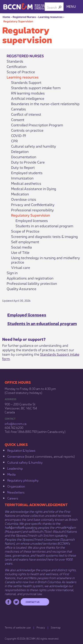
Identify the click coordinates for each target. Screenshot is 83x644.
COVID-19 (18, 135)
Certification (16, 66)
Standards (15, 61)
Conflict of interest (26, 114)
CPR (14, 141)
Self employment (25, 242)
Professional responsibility (32, 210)
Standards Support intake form (41, 356)
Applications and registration (30, 278)
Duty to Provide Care (28, 162)
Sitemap (56, 627)
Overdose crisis (24, 199)
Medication (20, 194)
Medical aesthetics (26, 183)
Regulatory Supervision (18, 21)
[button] (60, 7)
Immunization (22, 178)
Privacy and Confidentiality (33, 204)
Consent (18, 120)
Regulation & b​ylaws (21, 450)
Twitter (16, 602)
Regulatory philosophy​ (23, 480)
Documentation (24, 157)
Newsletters (16, 492)
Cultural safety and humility (34, 146)
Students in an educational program (44, 226)
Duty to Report (23, 167)
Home (6, 17)
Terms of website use (18, 627)
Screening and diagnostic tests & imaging (44, 236)
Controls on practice (27, 130)
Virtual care (21, 267)
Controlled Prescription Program (37, 125)
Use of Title (20, 252)
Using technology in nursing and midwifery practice (45, 260)
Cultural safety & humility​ (25, 462)
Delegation (20, 151)
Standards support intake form (36, 88)
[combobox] (52, 7)
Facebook (8, 602)
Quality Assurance (21, 289)
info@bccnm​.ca (15, 423)
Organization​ (16, 486)
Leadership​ (15, 468)
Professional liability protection (32, 283)
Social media (21, 247)
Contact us (33, 602)
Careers (13, 498)
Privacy (41, 627)
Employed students (27, 173)
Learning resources (50, 17)
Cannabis (18, 109)
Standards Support (26, 82)
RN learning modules (28, 93)
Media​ (11, 474)
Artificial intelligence (28, 98)
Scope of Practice (21, 72)
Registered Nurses (24, 17)
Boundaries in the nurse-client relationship (45, 104)
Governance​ (16, 456)
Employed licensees (32, 220)
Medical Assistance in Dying (34, 189)
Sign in (12, 273)
